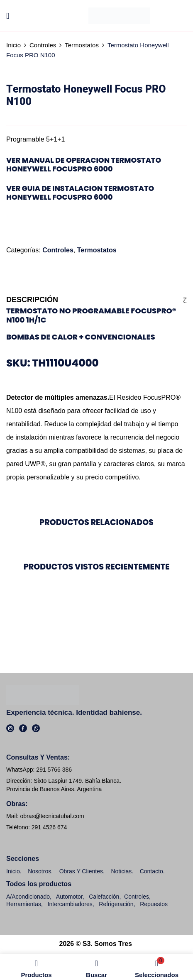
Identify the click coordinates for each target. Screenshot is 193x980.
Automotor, (70, 897)
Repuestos (154, 904)
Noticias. (122, 871)
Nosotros (39, 871)
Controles (43, 45)
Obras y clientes (81, 871)
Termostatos (82, 45)
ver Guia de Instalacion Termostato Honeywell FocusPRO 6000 (80, 193)
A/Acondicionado (28, 897)
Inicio (13, 45)
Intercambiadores (70, 904)
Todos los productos (39, 884)
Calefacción (104, 897)
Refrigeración (116, 904)
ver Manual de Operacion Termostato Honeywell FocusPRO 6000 (84, 165)
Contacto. (152, 871)
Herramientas (24, 904)
